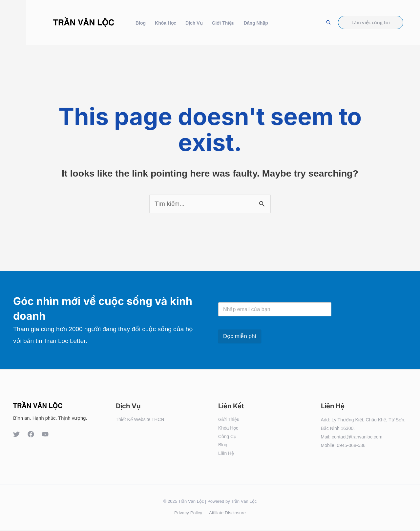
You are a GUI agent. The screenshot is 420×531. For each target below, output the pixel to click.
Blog (141, 23)
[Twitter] (16, 434)
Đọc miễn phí (240, 336)
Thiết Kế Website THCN (140, 420)
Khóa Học (166, 23)
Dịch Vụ (194, 23)
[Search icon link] (328, 22)
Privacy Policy (189, 514)
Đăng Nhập (256, 23)
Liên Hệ (226, 454)
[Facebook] (31, 434)
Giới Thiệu (223, 23)
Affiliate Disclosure (227, 514)
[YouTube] (45, 434)
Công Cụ (227, 437)
